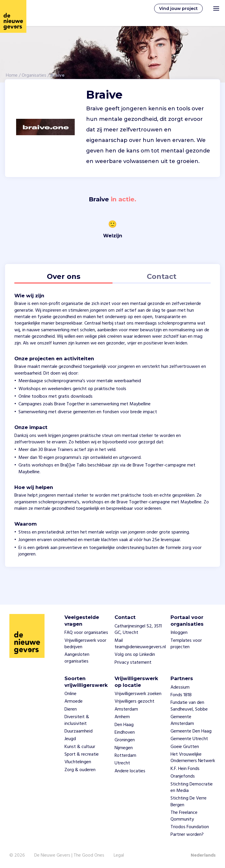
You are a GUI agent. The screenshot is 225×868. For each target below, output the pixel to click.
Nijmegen (124, 748)
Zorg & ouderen (80, 770)
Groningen (125, 740)
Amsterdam (126, 709)
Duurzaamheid (79, 731)
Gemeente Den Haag (191, 731)
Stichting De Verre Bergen (189, 802)
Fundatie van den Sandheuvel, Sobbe (189, 706)
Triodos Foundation (190, 827)
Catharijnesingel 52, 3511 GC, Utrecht (138, 629)
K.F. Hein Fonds (185, 769)
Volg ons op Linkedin (135, 655)
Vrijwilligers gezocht (134, 701)
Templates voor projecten (186, 644)
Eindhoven (125, 733)
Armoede (74, 701)
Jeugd (70, 739)
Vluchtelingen (78, 762)
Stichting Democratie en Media (192, 788)
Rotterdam (125, 756)
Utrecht (122, 763)
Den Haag (124, 725)
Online (70, 694)
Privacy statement (133, 663)
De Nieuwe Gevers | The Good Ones (69, 855)
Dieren (71, 709)
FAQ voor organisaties (86, 633)
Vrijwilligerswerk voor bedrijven (85, 644)
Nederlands (203, 855)
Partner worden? (187, 835)
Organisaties (34, 76)
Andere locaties (130, 771)
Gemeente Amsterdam (182, 720)
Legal (119, 855)
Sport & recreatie (82, 754)
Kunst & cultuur (80, 747)
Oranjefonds (183, 776)
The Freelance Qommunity (184, 816)
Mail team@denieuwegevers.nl (140, 644)
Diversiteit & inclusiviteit (77, 720)
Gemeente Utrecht (189, 739)
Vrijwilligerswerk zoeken (138, 694)
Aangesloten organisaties (77, 658)
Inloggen (179, 633)
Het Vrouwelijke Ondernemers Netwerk (193, 758)
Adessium (180, 687)
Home (12, 76)
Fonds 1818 (181, 695)
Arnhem (122, 717)
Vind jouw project (178, 8)
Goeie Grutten (185, 747)
